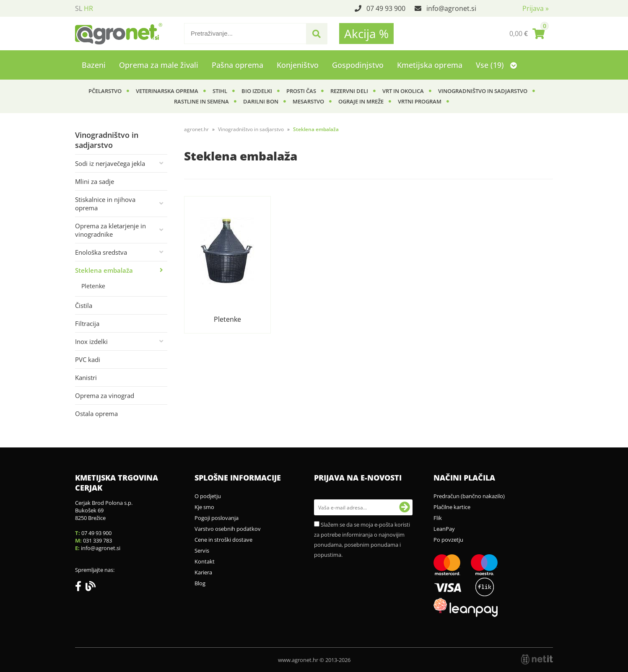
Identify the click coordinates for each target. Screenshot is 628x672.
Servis (202, 551)
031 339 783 (97, 540)
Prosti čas (301, 91)
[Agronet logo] (119, 34)
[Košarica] (527, 34)
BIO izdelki (257, 91)
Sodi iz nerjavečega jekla (110, 163)
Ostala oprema (96, 414)
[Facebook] (80, 588)
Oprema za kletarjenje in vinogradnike (110, 230)
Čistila (84, 305)
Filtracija (87, 323)
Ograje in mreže (361, 101)
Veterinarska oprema (167, 91)
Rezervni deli (349, 91)
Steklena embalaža (104, 270)
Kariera (203, 572)
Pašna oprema (237, 65)
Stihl (220, 91)
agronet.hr (196, 129)
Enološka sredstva (101, 252)
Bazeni (94, 65)
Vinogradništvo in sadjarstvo (483, 91)
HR (88, 8)
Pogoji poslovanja (217, 518)
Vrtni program (420, 101)
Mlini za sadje (95, 181)
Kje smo (204, 507)
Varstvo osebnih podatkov (228, 529)
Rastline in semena (201, 101)
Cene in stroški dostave (223, 540)
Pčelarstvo (105, 91)
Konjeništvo (298, 65)
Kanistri (86, 377)
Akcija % (366, 34)
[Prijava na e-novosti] (405, 507)
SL (79, 8)
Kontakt (205, 561)
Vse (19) (496, 65)
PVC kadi (88, 359)
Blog (200, 583)
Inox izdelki (91, 341)
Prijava (536, 8)
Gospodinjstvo (358, 65)
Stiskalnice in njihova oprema (105, 204)
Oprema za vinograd (105, 395)
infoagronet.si (451, 8)
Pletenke (93, 286)
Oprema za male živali (159, 65)
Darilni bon (261, 101)
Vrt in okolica (403, 91)
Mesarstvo (308, 101)
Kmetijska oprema (430, 65)
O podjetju (208, 496)
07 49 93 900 (386, 8)
